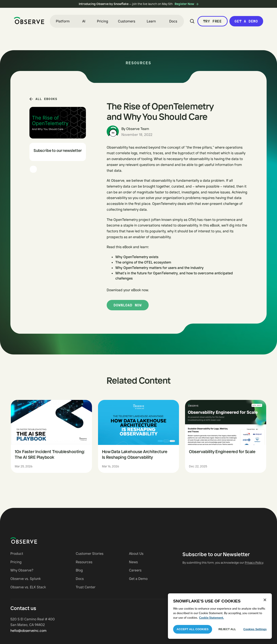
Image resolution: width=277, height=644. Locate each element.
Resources (84, 562)
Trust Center (86, 587)
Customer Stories (90, 554)
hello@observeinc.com (28, 631)
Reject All (227, 629)
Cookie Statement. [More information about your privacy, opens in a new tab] (212, 617)
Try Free (213, 21)
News (133, 562)
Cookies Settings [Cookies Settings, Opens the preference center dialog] (255, 629)
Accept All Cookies (193, 629)
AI (84, 21)
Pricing (102, 21)
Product (17, 554)
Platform (63, 21)
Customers (127, 21)
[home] (29, 21)
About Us (136, 554)
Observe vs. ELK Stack (28, 587)
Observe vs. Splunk (26, 579)
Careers (135, 570)
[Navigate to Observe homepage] (31, 541)
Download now (128, 305)
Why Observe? (22, 570)
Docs (173, 21)
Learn (151, 21)
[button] (63, 21)
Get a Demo (246, 21)
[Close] (265, 600)
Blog (79, 570)
